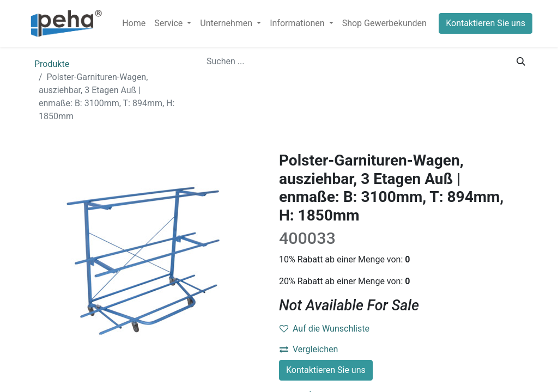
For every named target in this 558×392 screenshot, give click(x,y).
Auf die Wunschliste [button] (325, 329)
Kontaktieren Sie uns (486, 23)
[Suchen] (521, 62)
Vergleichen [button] (309, 349)
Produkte (52, 64)
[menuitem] (134, 23)
